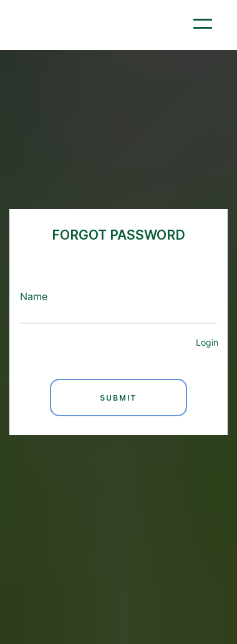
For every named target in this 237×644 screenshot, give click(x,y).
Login (207, 343)
